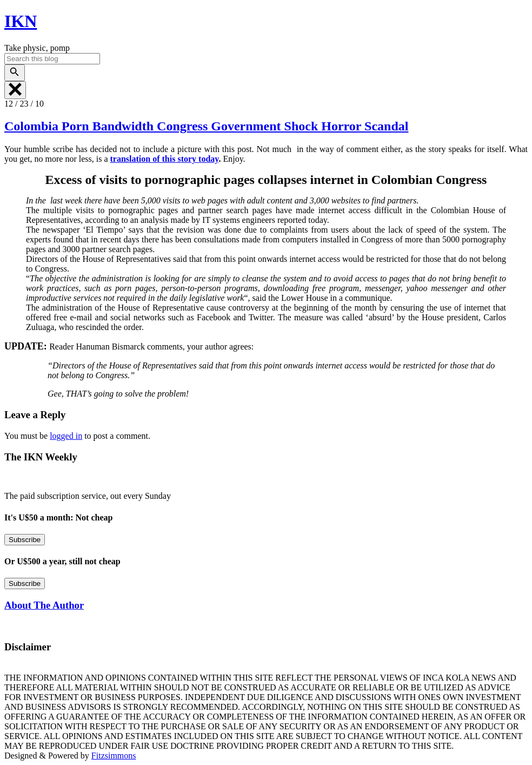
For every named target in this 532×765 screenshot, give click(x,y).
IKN (21, 21)
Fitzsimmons (114, 756)
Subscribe (25, 540)
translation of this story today (165, 159)
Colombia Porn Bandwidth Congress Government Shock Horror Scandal (206, 126)
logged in (66, 436)
